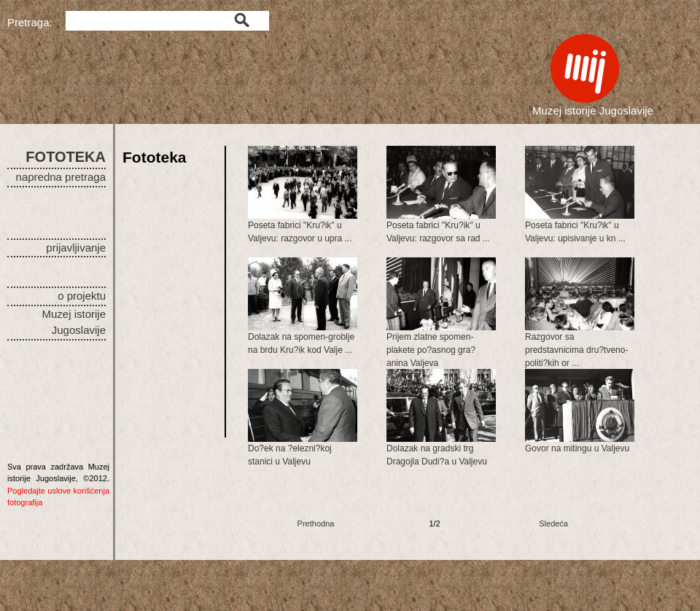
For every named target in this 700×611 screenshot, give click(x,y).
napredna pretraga (61, 177)
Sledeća (553, 524)
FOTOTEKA (66, 157)
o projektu (82, 296)
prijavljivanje (76, 248)
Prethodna (316, 524)
